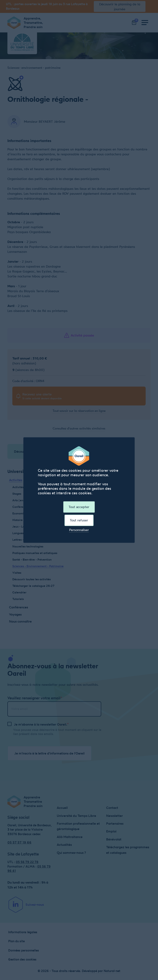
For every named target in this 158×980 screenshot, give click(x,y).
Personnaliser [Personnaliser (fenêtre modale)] (79, 530)
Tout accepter (79, 507)
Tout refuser (79, 520)
